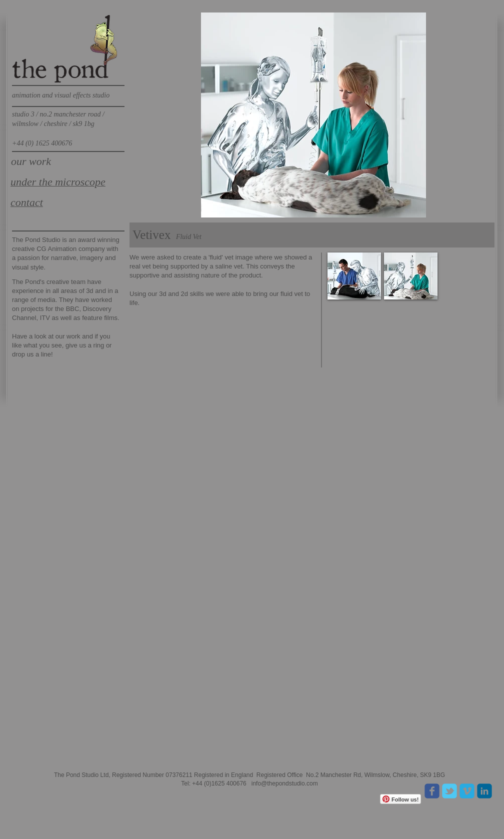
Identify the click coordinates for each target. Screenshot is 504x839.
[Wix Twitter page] (449, 791)
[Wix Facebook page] (432, 791)
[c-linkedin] (484, 791)
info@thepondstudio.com (285, 783)
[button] (354, 276)
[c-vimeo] (467, 791)
